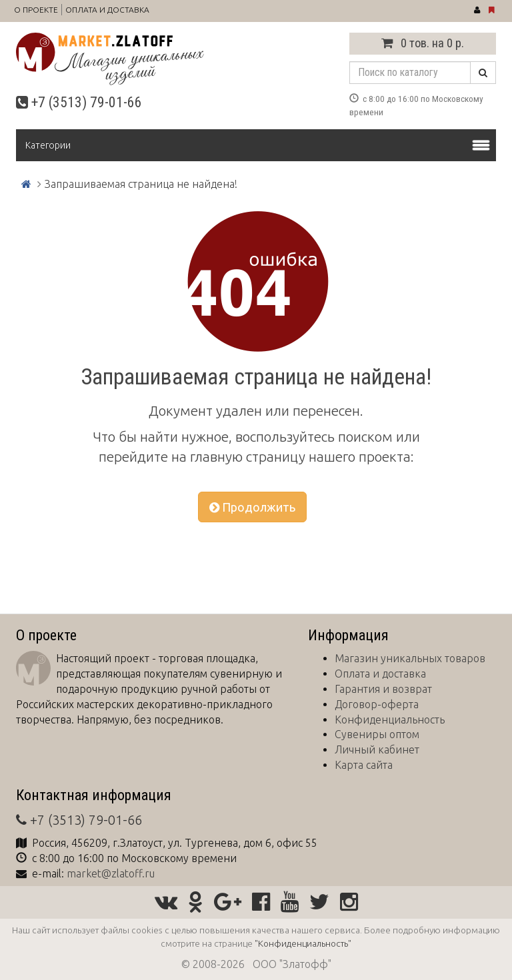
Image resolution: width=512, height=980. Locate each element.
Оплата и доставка (107, 10)
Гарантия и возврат (383, 689)
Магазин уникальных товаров (410, 658)
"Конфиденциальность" (303, 943)
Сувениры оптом (377, 734)
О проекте (36, 10)
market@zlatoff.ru (111, 873)
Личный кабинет (377, 749)
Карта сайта (364, 765)
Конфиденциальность (390, 720)
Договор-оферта (377, 704)
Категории (48, 145)
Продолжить (252, 507)
